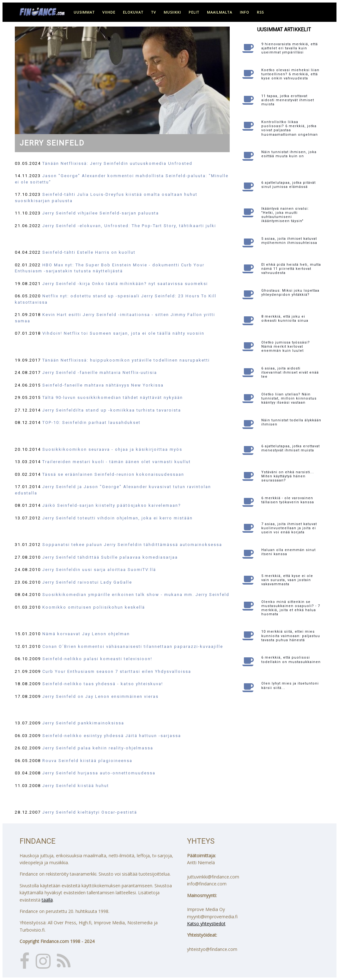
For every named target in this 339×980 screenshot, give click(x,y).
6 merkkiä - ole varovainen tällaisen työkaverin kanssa (288, 500)
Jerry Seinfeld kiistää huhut (76, 786)
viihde (109, 12)
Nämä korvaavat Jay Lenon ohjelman (86, 634)
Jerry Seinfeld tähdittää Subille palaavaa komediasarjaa (110, 557)
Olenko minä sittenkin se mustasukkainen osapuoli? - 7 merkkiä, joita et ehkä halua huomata (291, 608)
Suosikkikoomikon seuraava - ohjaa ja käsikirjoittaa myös (112, 449)
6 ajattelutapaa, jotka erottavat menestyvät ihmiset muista (291, 448)
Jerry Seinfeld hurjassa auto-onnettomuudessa (99, 773)
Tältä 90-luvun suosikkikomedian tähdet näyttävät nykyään (113, 397)
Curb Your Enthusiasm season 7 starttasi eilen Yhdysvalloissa (117, 671)
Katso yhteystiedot (206, 924)
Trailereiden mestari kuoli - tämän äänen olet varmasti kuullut (117, 462)
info (245, 12)
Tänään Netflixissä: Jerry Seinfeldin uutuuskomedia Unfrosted (117, 163)
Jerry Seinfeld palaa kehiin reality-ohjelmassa (98, 748)
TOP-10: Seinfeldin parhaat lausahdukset (91, 422)
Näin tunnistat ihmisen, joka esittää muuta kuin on (289, 154)
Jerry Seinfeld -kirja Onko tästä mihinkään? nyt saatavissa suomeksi (125, 284)
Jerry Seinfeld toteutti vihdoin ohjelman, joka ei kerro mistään (118, 518)
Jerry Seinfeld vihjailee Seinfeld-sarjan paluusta (101, 213)
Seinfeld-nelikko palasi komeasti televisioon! (97, 659)
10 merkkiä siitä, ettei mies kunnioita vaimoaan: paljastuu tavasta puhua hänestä (291, 636)
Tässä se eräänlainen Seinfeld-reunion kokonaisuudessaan (113, 474)
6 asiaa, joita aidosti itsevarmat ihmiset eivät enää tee (290, 372)
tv (154, 12)
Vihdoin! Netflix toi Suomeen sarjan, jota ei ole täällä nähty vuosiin (123, 333)
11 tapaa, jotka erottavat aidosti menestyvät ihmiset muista (288, 100)
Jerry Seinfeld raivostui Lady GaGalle (87, 582)
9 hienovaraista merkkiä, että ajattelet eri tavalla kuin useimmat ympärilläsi (290, 48)
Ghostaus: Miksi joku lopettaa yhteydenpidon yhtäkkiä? (290, 293)
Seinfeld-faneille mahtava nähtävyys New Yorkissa (103, 385)
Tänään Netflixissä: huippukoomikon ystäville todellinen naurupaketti (126, 360)
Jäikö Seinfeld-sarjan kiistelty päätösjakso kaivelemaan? (112, 505)
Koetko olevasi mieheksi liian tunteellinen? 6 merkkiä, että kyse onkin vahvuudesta (290, 74)
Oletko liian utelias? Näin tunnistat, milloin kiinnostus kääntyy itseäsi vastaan (289, 398)
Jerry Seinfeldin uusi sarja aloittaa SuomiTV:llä (99, 570)
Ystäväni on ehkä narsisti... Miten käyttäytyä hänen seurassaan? (288, 476)
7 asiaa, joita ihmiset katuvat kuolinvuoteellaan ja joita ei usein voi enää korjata (289, 528)
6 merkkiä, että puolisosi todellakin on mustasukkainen (291, 660)
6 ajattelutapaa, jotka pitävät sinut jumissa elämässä (288, 185)
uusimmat (84, 12)
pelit (194, 12)
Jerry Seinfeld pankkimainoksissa (83, 723)
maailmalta (220, 12)
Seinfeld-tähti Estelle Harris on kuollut (89, 252)
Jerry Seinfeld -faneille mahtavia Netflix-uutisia (100, 372)
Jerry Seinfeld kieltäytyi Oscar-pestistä (90, 812)
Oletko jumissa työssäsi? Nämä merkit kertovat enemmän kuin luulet (286, 347)
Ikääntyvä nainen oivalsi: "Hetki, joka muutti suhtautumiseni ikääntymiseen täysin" (285, 215)
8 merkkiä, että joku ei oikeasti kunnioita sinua (285, 319)
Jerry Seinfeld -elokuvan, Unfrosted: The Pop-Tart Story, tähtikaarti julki (129, 226)
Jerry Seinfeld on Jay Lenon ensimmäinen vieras (100, 696)
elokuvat (133, 12)
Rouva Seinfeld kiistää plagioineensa (87, 761)
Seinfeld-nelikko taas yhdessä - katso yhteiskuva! (103, 684)
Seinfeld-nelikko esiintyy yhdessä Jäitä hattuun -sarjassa (112, 736)
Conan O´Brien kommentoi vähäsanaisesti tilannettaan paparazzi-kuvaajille (133, 646)
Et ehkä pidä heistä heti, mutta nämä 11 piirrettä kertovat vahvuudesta (291, 269)
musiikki (172, 12)
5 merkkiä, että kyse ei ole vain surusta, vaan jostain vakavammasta (287, 580)
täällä (47, 900)
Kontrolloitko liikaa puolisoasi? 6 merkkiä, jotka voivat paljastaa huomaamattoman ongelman (290, 128)
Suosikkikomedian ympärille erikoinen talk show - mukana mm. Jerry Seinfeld (136, 595)
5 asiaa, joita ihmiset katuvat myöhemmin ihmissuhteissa (289, 241)
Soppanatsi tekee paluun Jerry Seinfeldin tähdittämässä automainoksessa (132, 545)
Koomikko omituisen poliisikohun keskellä (94, 607)
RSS (260, 12)
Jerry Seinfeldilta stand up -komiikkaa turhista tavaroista (112, 410)
